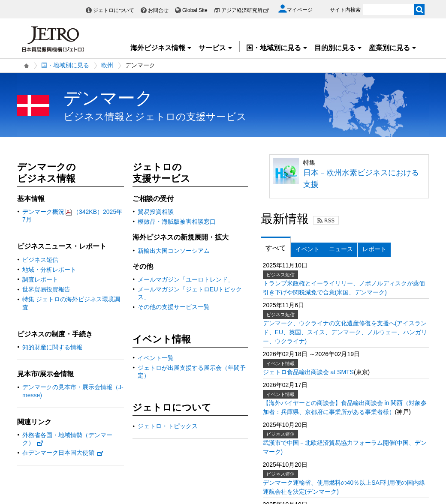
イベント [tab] (307, 249)
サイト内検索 (345, 10)
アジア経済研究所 (245, 10)
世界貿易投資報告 (46, 289)
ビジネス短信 (40, 260)
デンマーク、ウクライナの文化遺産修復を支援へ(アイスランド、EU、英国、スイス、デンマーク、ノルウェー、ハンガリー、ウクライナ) (345, 332)
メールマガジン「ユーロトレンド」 (186, 279)
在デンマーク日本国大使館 (63, 453)
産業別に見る (393, 48)
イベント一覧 (156, 358)
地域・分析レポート (49, 270)
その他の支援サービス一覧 (174, 307)
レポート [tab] (374, 249)
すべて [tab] (276, 248)
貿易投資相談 (156, 212)
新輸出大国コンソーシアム (174, 251)
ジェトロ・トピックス (168, 426)
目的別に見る (338, 48)
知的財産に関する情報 (52, 347)
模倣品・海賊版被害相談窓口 (177, 222)
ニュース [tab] (341, 249)
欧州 (107, 65)
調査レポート (40, 279)
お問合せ (158, 10)
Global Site (195, 10)
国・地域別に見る (277, 48)
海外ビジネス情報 (161, 48)
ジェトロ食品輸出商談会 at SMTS (308, 372)
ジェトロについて (114, 10)
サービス (216, 48)
